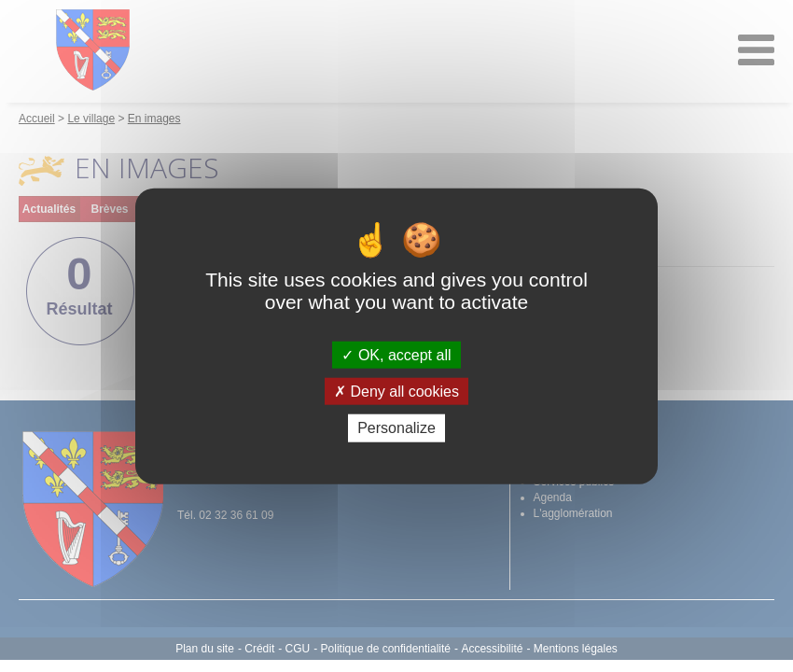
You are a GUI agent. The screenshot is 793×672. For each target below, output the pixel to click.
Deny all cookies (396, 392)
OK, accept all (396, 355)
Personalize (396, 428)
